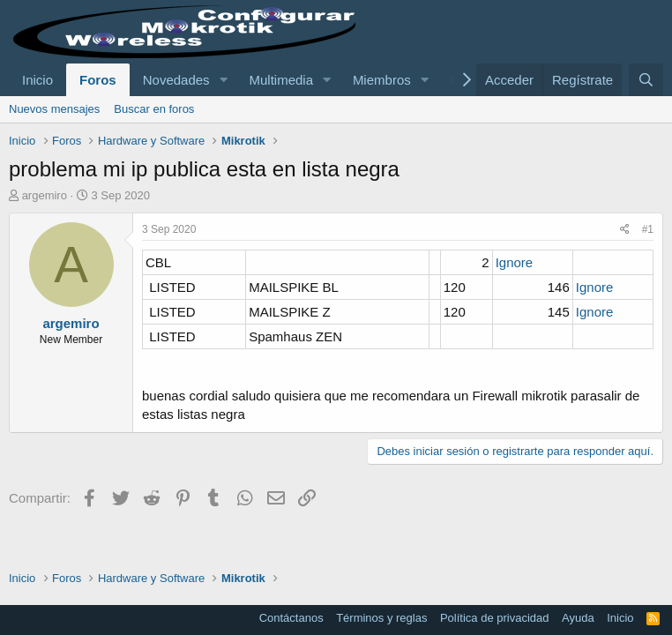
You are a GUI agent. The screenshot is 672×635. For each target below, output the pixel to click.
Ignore (515, 262)
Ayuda (578, 618)
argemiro (45, 195)
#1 (648, 229)
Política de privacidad (495, 618)
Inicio (37, 80)
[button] (223, 80)
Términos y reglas (381, 618)
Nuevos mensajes (54, 109)
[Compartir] (625, 230)
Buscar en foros (154, 109)
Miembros (382, 80)
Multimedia (281, 80)
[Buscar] (646, 80)
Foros (98, 80)
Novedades (176, 80)
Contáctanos (291, 618)
